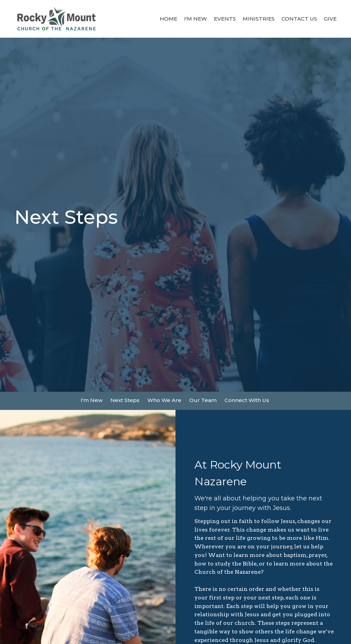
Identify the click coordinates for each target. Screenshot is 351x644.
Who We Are (164, 400)
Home (168, 19)
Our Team (203, 400)
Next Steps (125, 400)
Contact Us (299, 19)
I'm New (196, 19)
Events (225, 19)
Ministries (259, 19)
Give (330, 19)
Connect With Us (247, 400)
